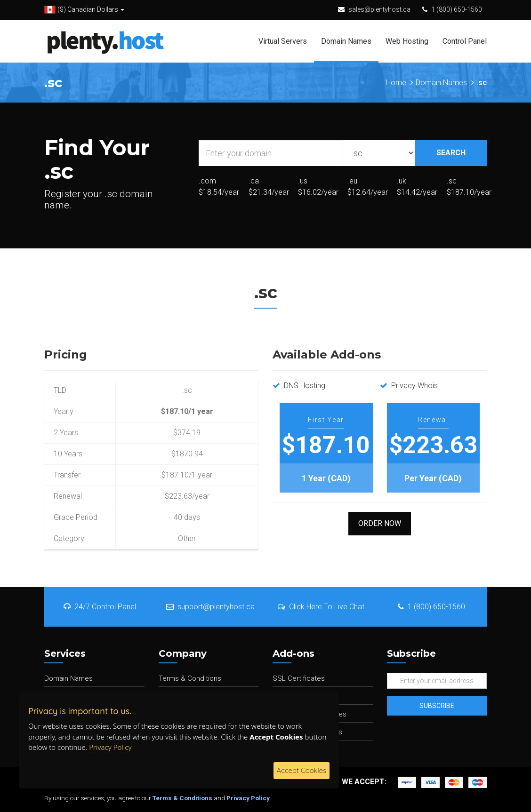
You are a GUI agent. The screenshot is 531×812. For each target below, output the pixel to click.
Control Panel (465, 41)
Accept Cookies (302, 770)
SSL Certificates (299, 678)
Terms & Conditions (190, 678)
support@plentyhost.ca (210, 607)
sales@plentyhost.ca (379, 9)
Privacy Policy (248, 798)
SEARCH (451, 153)
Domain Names (346, 41)
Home (396, 83)
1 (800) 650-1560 (457, 9)
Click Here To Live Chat (321, 607)
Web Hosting (407, 41)
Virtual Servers (283, 41)
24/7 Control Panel (100, 607)
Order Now (380, 523)
